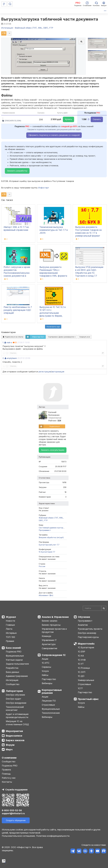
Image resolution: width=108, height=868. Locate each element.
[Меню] (4, 4)
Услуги (45, 671)
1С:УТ (81, 664)
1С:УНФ (82, 660)
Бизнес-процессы (51, 625)
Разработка (12, 668)
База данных (12, 672)
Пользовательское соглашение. (19, 836)
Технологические (51, 713)
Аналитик (83, 625)
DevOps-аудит (13, 699)
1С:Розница (84, 668)
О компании (9, 758)
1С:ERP (81, 652)
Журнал (11, 617)
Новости (10, 621)
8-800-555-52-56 (12, 810)
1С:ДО (81, 676)
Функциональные (15, 656)
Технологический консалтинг (15, 709)
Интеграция (12, 680)
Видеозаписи (14, 736)
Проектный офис (88, 699)
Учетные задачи (14, 660)
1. (3, 342)
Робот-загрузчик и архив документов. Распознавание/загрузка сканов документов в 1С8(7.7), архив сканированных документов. (17, 276)
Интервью (11, 633)
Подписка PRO (14, 652)
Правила (6, 770)
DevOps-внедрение (16, 703)
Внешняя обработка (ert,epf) (51, 537)
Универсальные (86, 680)
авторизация (58, 372)
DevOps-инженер (87, 633)
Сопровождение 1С (54, 655)
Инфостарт (44, 188)
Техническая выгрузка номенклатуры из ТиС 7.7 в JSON (54, 230)
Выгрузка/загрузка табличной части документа (50, 19)
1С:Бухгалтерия (86, 647)
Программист (45, 530)
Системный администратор (51, 528)
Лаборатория (14, 691)
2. (3, 358)
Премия (10, 641)
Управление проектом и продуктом (54, 630)
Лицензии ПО (49, 701)
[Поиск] (10, 4)
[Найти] (104, 608)
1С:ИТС (46, 663)
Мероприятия (14, 731)
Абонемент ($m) (46, 595)
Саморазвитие (49, 648)
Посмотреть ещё (53, 327)
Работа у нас (9, 778)
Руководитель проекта (90, 629)
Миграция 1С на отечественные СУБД (17, 723)
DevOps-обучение (15, 695)
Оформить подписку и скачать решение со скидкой (54, 135)
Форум (10, 745)
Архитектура (49, 644)
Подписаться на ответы (13, 337)
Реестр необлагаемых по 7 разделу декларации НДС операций (18, 310)
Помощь (6, 774)
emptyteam (12, 358)
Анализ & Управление (55, 617)
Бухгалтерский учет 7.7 (49, 545)
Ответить (13, 353)
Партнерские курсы (88, 637)
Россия (42, 566)
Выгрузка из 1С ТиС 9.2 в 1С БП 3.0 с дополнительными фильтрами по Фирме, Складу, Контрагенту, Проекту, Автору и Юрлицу (53, 316)
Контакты (7, 782)
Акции (45, 659)
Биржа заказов (15, 740)
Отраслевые (48, 705)
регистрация (45, 372)
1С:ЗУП (82, 672)
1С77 (80, 688)
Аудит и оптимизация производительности (17, 716)
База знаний (13, 648)
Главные (10, 625)
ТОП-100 (10, 637)
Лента (9, 629)
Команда (46, 636)
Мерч (9, 749)
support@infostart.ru (13, 813)
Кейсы (45, 675)
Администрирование (17, 676)
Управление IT (49, 640)
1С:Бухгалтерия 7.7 (47, 552)
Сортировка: (62, 337)
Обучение (84, 617)
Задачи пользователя (17, 664)
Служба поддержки (16, 790)
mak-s (9, 342)
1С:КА (81, 656)
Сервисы (46, 667)
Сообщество (13, 684)
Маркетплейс (86, 644)
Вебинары (47, 683)
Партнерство (49, 679)
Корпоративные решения (52, 691)
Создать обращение (16, 820)
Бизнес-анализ (50, 621)
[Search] (94, 608)
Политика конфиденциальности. (53, 836)
